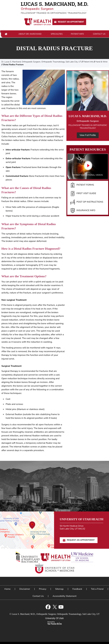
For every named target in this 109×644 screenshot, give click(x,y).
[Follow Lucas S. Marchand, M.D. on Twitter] (55, 607)
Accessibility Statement (65, 596)
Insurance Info (83, 211)
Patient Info (77, 34)
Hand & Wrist (101, 62)
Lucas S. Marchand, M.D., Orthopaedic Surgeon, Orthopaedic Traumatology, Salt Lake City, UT (56, 614)
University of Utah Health (82, 519)
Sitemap (59, 589)
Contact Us (99, 34)
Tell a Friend (97, 589)
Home (6, 34)
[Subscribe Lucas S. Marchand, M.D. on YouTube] (61, 607)
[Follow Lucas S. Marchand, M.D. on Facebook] (48, 607)
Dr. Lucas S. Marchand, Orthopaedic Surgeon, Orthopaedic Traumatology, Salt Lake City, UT (41, 62)
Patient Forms (82, 185)
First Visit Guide (83, 193)
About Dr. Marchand (30, 34)
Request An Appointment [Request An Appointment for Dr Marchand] (69, 22)
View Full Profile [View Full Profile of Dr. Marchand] (88, 135)
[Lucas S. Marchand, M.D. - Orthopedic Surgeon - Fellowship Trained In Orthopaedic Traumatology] (54, 8)
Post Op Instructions (87, 202)
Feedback (77, 589)
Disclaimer (25, 589)
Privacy (43, 589)
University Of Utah (54, 618)
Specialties (57, 34)
